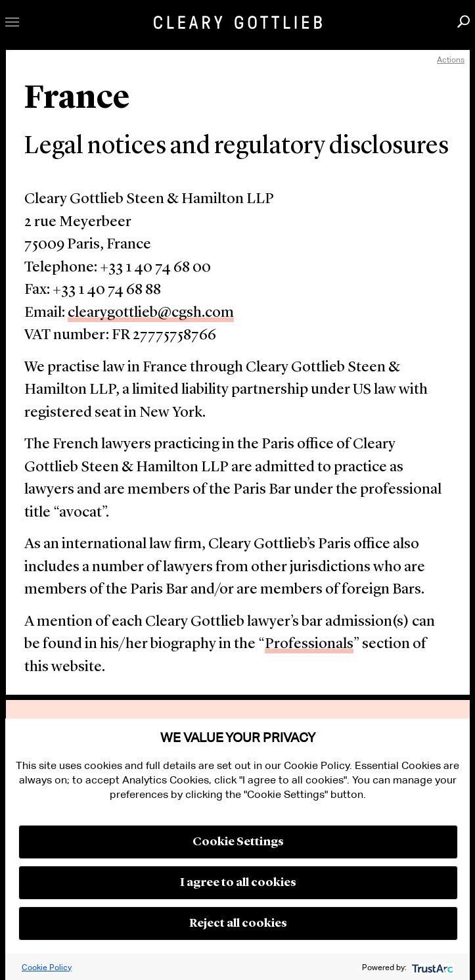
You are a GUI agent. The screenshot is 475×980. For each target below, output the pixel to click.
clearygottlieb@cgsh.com (151, 313)
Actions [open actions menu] (451, 59)
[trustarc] (431, 967)
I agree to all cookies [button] (238, 883)
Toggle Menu (12, 22)
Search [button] (464, 21)
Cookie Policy (47, 967)
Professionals (309, 644)
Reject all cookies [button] (238, 923)
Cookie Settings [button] (238, 842)
